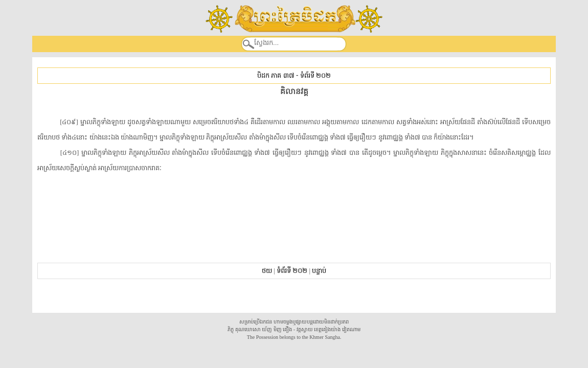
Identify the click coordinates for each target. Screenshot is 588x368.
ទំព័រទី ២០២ (315, 75)
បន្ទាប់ (319, 271)
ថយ (267, 271)
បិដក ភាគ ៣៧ (276, 75)
